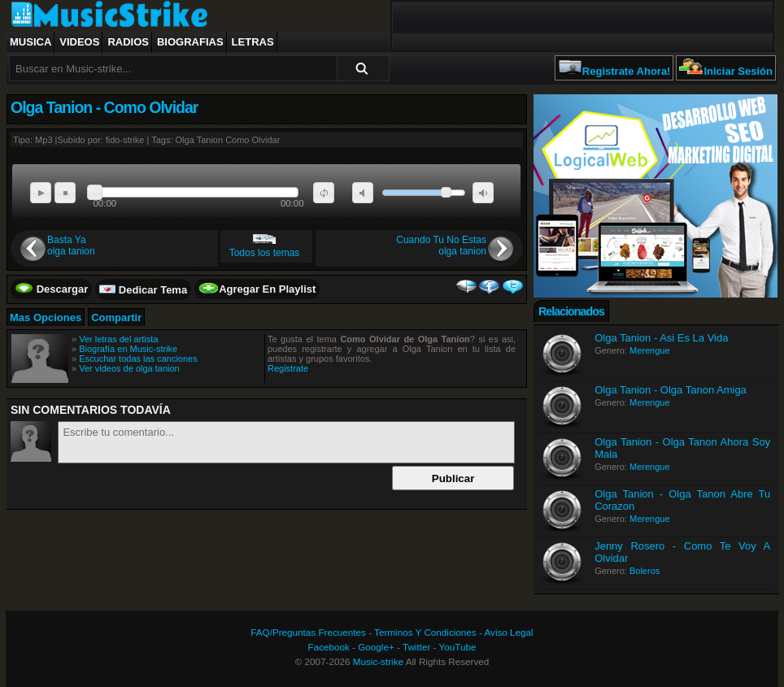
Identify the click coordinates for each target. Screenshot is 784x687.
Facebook (329, 647)
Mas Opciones (46, 317)
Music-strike (378, 661)
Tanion (210, 140)
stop (65, 193)
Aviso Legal (508, 632)
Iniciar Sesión (738, 71)
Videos (79, 42)
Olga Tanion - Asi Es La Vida (661, 338)
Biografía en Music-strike (128, 349)
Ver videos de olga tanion (129, 368)
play (41, 193)
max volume (483, 193)
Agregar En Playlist (267, 289)
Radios (128, 42)
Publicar (453, 478)
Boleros (645, 571)
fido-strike (125, 140)
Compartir (116, 317)
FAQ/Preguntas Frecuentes (308, 632)
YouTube (458, 647)
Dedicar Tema (153, 290)
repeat (324, 193)
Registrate (288, 368)
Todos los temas (265, 253)
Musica (30, 42)
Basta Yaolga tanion (71, 246)
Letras (253, 42)
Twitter (416, 647)
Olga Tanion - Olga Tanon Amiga (671, 390)
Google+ (376, 647)
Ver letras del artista (118, 339)
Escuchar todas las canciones (138, 359)
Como (237, 140)
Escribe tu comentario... (286, 442)
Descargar (63, 289)
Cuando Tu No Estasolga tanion (441, 246)
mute (363, 193)
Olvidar (266, 140)
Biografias (190, 42)
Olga (185, 140)
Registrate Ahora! (627, 71)
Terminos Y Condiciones (425, 632)
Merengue (650, 350)
